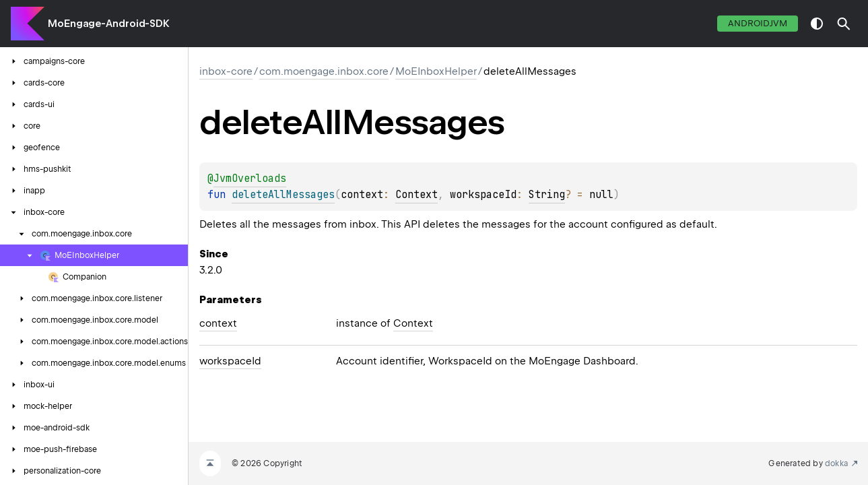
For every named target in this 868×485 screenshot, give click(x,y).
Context (416, 195)
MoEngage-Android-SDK (109, 24)
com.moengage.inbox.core (324, 71)
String (547, 195)
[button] (844, 24)
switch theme (817, 24)
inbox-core (226, 71)
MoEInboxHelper (436, 71)
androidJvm (758, 23)
